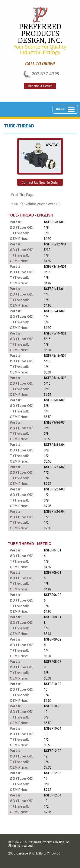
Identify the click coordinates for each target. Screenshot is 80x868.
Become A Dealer (40, 86)
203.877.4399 (40, 74)
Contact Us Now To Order (40, 182)
